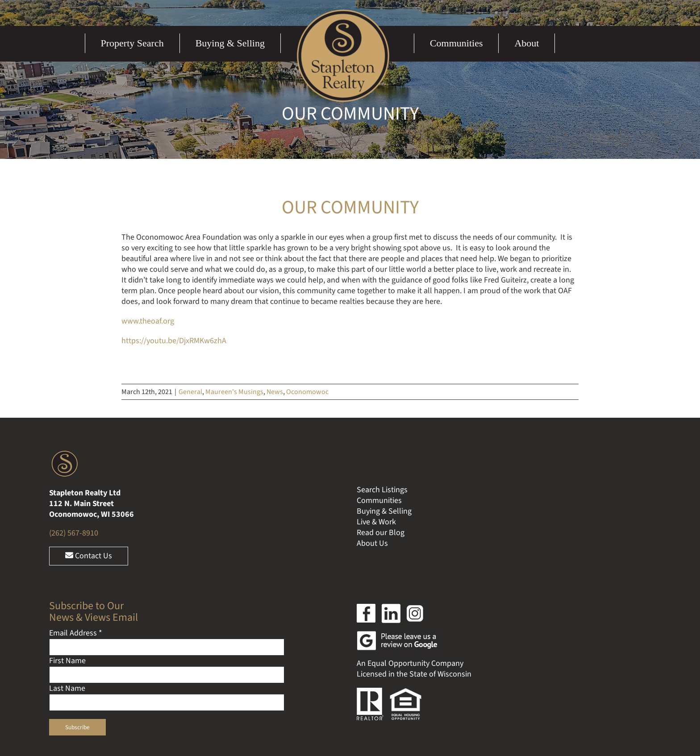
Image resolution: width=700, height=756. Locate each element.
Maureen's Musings (234, 392)
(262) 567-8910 (74, 533)
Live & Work (376, 522)
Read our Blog (381, 533)
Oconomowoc (307, 392)
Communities (379, 501)
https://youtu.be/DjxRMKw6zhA (174, 341)
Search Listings (382, 490)
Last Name (67, 688)
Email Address (76, 633)
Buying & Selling (384, 511)
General (190, 392)
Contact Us (89, 556)
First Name (67, 661)
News (275, 392)
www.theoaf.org (148, 321)
